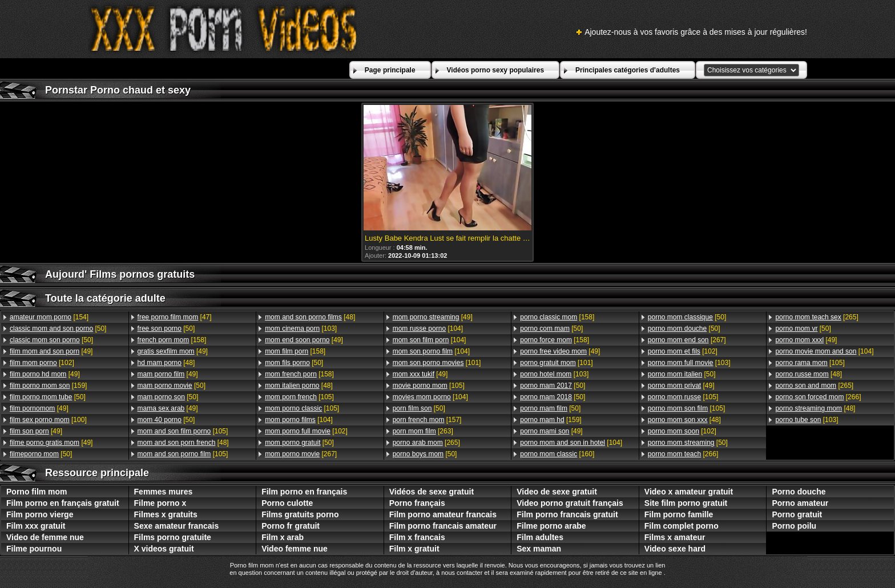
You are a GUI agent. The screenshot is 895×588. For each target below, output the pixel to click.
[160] (557, 454)
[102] (42, 363)
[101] (437, 363)
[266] (683, 454)
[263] (423, 431)
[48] (166, 363)
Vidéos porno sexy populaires (496, 70)
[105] (183, 431)
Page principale (390, 70)
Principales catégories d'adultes (628, 70)
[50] (58, 329)
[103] (301, 329)
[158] (172, 340)
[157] (427, 420)
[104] (299, 420)
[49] (51, 351)
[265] (426, 443)
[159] (48, 386)
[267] (301, 454)
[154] (49, 317)
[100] (48, 420)
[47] (175, 317)
